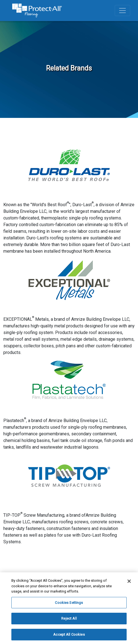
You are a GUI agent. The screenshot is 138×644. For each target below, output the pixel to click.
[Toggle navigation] (122, 11)
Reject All (69, 620)
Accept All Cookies (69, 636)
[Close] (129, 582)
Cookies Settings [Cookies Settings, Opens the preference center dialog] (69, 603)
